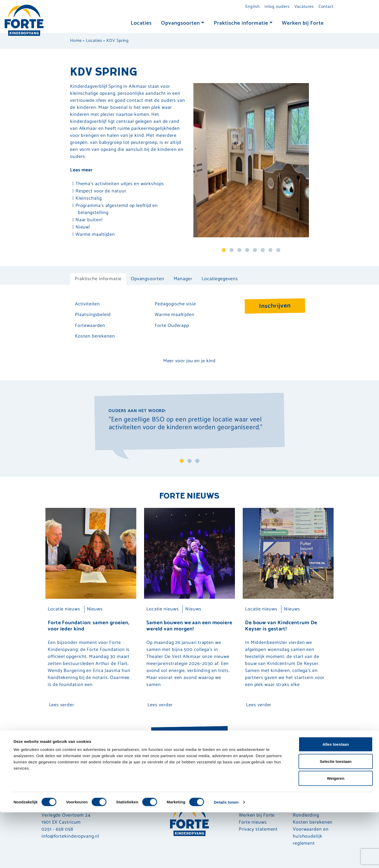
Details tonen (226, 858)
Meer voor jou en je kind (190, 361)
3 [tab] (239, 250)
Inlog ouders (277, 7)
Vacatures (304, 7)
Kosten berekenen (95, 336)
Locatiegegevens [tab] (220, 279)
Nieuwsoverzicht (189, 734)
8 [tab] (278, 250)
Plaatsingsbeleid (93, 315)
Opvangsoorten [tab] (148, 279)
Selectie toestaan (336, 817)
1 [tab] (224, 250)
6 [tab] (263, 250)
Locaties (141, 23)
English (252, 7)
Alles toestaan (336, 800)
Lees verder (62, 705)
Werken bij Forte (303, 23)
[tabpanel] (251, 160)
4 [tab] (247, 250)
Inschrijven (275, 306)
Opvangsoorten (180, 23)
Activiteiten (87, 304)
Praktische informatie (241, 23)
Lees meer (82, 170)
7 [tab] (270, 250)
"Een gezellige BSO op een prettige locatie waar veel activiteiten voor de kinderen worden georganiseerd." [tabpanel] (186, 424)
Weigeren (336, 834)
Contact (326, 7)
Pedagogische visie (175, 304)
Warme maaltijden (174, 315)
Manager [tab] (183, 279)
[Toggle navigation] (333, 24)
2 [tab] (232, 250)
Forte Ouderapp (172, 326)
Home (76, 41)
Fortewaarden (90, 326)
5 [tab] (255, 250)
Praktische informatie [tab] (98, 279)
